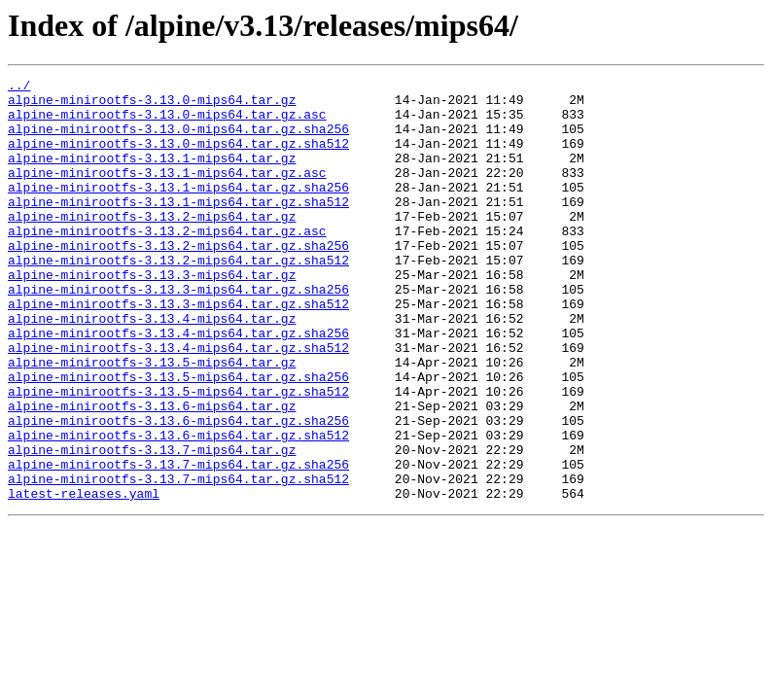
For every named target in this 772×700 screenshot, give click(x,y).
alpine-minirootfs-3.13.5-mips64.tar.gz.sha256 (178, 437)
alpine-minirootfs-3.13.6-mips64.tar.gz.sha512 (178, 507)
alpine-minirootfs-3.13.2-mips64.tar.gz (152, 245)
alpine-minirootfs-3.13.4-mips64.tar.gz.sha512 (178, 402)
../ (19, 87)
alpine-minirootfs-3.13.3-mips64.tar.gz (152, 315)
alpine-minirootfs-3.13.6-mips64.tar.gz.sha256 (178, 490)
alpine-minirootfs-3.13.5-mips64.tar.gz (152, 420)
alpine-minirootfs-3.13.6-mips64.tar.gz (152, 472)
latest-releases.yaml (84, 577)
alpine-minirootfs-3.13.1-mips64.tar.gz (152, 175)
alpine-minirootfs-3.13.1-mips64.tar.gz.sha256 (178, 210)
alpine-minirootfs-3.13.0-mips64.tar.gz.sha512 (178, 157)
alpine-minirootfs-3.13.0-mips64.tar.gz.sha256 (178, 140)
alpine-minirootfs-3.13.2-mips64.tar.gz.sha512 (178, 297)
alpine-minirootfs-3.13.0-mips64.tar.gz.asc (167, 122)
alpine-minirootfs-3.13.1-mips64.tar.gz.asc (167, 192)
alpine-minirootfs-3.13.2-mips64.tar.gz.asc (167, 262)
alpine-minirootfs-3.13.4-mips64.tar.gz (152, 367)
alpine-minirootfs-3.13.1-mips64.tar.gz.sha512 (178, 227)
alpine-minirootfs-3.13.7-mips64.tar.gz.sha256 (178, 542)
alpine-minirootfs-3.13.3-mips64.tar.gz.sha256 (178, 332)
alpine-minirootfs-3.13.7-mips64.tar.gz (152, 525)
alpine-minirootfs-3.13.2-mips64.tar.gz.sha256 (178, 280)
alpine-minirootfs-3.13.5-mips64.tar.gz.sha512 (178, 455)
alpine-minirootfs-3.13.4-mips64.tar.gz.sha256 (178, 385)
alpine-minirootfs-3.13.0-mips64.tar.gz (152, 105)
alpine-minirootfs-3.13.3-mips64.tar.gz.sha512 (178, 350)
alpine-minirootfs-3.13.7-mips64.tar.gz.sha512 (178, 560)
